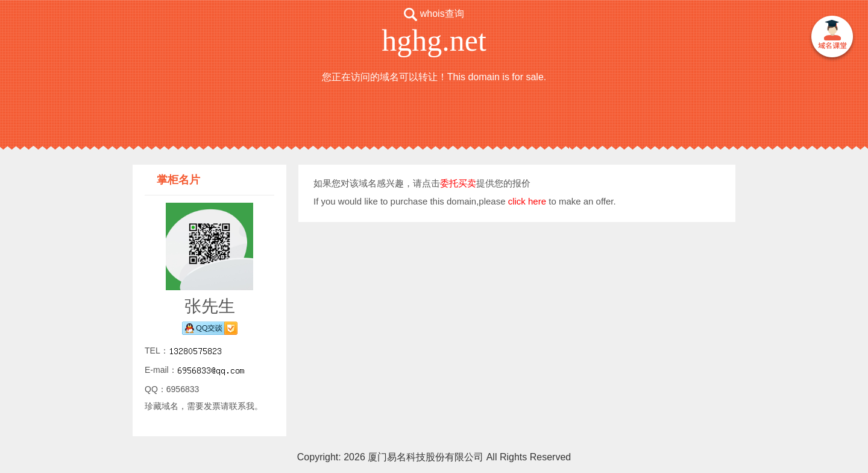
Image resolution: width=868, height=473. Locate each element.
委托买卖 (458, 183)
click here (527, 201)
